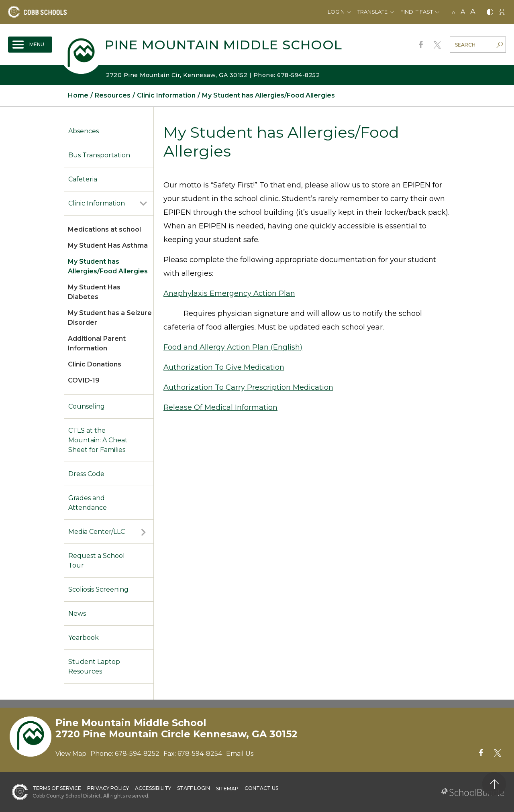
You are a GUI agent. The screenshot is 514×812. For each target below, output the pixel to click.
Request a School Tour (97, 561)
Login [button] (336, 12)
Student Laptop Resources (94, 666)
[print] (502, 13)
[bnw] (490, 13)
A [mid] (463, 12)
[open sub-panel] (143, 204)
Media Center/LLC (97, 532)
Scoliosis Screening (98, 589)
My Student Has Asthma (108, 245)
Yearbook (84, 638)
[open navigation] (30, 45)
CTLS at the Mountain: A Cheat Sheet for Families (98, 440)
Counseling (87, 406)
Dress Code (86, 474)
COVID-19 (84, 380)
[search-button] (500, 46)
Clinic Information (97, 203)
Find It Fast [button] (417, 12)
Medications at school (104, 229)
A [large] (473, 12)
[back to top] (494, 784)
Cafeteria (83, 179)
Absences (84, 131)
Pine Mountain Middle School (223, 45)
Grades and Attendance (88, 503)
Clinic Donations (95, 364)
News (77, 614)
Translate (372, 12)
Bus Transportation (99, 155)
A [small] (454, 12)
